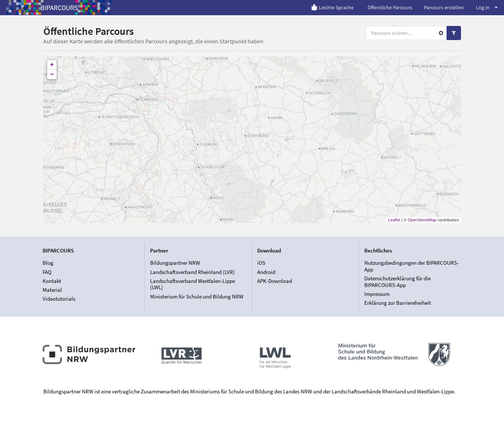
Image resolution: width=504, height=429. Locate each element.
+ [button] (52, 65)
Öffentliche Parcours (390, 7)
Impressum (377, 294)
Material (52, 290)
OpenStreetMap (422, 220)
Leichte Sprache (332, 7)
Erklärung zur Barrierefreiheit (398, 303)
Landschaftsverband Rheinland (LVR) (193, 272)
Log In (487, 7)
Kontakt (52, 281)
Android (266, 272)
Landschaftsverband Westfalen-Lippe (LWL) (193, 284)
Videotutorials (59, 299)
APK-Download (275, 281)
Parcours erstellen (444, 7)
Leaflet (394, 220)
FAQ (47, 272)
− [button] (52, 75)
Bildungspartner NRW (175, 263)
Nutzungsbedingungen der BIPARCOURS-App (412, 266)
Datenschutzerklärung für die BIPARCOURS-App (397, 282)
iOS (261, 263)
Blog (48, 263)
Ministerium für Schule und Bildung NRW (197, 296)
